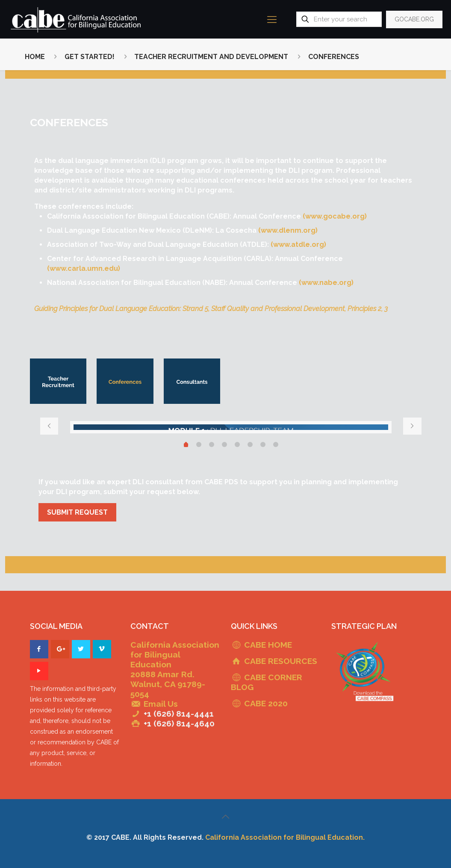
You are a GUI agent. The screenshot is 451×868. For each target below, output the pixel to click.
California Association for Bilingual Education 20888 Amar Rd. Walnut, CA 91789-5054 (175, 669)
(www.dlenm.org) (288, 230)
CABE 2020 (266, 703)
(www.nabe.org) (326, 283)
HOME (35, 57)
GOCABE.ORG (414, 19)
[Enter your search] (339, 19)
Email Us (161, 704)
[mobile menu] (272, 19)
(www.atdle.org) (298, 244)
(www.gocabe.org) (335, 216)
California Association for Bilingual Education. (285, 837)
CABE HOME (268, 645)
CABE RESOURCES (281, 661)
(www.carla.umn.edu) (84, 268)
